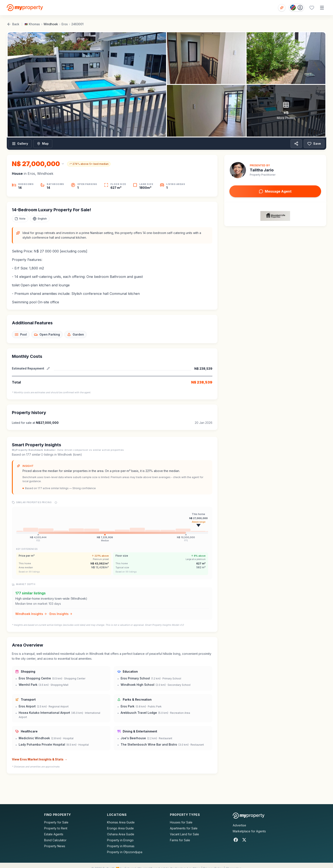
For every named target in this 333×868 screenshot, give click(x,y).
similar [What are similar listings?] (38, 454)
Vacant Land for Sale (184, 834)
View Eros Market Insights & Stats (40, 759)
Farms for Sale (180, 840)
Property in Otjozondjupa (125, 852)
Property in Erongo (120, 840)
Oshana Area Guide (121, 834)
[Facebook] (236, 840)
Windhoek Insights (31, 614)
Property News (55, 846)
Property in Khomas (121, 846)
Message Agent (275, 191)
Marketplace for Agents (249, 831)
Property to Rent (56, 828)
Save (314, 144)
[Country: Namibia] (296, 8)
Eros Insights (61, 614)
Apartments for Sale (184, 828)
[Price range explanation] (56, 503)
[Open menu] (322, 8)
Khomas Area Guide (121, 822)
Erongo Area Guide (120, 828)
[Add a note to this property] (20, 219)
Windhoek (51, 24)
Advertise (239, 825)
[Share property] (296, 144)
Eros (65, 24)
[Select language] (40, 219)
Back (13, 24)
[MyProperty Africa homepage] (249, 816)
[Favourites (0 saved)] (312, 8)
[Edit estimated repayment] (48, 368)
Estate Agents (54, 834)
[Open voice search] (282, 8)
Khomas (34, 24)
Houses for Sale (181, 822)
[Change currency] (38, 164)
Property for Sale (56, 822)
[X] (244, 840)
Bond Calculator (55, 840)
